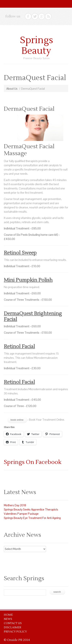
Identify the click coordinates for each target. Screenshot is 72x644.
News (8, 619)
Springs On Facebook (33, 462)
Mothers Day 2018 (15, 505)
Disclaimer (12, 628)
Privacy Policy (15, 632)
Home (8, 615)
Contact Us (13, 623)
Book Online (17, 420)
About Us (12, 89)
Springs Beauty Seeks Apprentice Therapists (31, 509)
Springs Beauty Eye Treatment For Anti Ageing (32, 518)
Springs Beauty (36, 46)
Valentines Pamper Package (21, 514)
